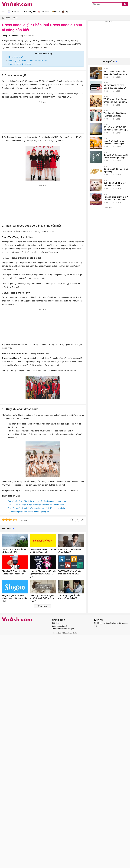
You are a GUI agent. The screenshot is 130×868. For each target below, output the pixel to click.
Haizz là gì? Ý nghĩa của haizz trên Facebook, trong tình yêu (116, 74)
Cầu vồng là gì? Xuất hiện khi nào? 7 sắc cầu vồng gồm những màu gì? (115, 130)
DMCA (75, 633)
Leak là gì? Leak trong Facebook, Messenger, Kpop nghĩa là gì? (114, 144)
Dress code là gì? (16, 57)
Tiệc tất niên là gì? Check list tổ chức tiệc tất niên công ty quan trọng (37, 501)
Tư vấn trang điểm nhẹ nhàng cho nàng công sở (28, 512)
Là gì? (15, 18)
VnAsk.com (17, 4)
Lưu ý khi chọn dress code (20, 64)
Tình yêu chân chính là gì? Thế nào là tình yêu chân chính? (116, 200)
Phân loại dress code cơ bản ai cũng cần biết (28, 61)
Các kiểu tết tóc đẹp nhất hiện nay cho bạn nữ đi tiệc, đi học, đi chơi (37, 508)
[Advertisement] (43, 118)
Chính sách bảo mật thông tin (63, 629)
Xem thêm (43, 606)
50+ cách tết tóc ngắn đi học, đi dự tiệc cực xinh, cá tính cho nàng (36, 505)
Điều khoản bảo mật (60, 626)
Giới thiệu (56, 623)
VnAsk (7, 18)
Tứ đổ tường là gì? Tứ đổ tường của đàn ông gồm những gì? (115, 102)
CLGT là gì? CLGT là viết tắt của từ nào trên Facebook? (115, 186)
